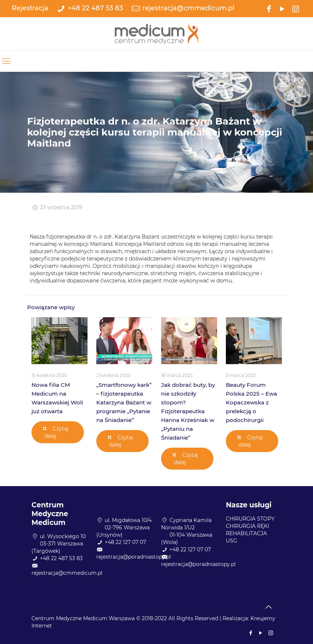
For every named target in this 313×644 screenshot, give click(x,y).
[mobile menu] (6, 61)
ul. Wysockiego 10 (63, 536)
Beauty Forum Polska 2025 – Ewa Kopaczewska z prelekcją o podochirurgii (251, 402)
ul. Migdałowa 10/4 (128, 520)
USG (232, 541)
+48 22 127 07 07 (125, 542)
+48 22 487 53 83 (95, 8)
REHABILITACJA (246, 533)
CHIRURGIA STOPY (250, 519)
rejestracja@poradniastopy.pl (134, 557)
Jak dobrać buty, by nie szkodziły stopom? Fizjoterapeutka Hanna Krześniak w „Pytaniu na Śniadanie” (188, 411)
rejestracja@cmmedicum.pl (188, 8)
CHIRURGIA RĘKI (247, 526)
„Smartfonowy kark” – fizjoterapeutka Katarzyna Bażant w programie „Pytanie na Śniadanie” (124, 402)
